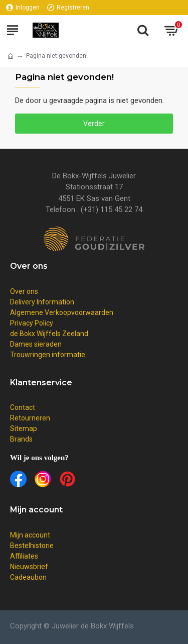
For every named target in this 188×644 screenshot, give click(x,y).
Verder (94, 124)
